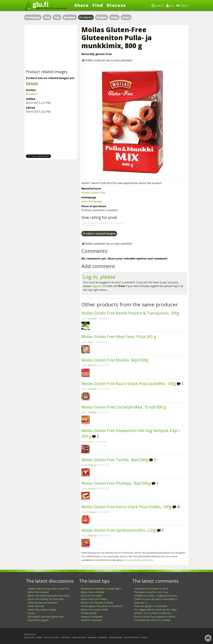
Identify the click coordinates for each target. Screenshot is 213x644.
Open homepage (92, 201)
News (39, 637)
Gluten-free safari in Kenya (42, 610)
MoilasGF (93, 319)
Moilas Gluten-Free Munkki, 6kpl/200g (115, 360)
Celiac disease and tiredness (43, 603)
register (97, 286)
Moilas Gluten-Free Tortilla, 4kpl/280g (115, 460)
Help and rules (79, 637)
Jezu (90, 342)
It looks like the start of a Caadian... (153, 620)
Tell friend (65, 637)
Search (158, 5)
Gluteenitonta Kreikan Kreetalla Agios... (102, 589)
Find (98, 5)
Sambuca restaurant (92, 617)
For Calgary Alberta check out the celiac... (156, 610)
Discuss (116, 5)
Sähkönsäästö (116, 637)
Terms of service (51, 637)
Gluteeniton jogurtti (38, 620)
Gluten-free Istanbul (38, 592)
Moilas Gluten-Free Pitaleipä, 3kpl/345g (116, 483)
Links (114, 17)
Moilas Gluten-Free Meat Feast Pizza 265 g (119, 336)
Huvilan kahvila (89, 613)
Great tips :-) (141, 603)
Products (86, 17)
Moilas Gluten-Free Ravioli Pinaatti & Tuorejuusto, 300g (130, 313)
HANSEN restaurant (91, 620)
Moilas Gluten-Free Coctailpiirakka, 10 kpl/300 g (124, 407)
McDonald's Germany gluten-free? (46, 617)
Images (102, 17)
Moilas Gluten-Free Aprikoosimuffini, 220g (119, 530)
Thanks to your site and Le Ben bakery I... (156, 599)
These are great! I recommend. (151, 606)
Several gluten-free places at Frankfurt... (102, 606)
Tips (57, 17)
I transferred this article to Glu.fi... (152, 589)
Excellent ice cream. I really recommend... (156, 596)
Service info (30, 637)
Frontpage (33, 17)
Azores (31, 613)
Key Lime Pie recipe (91, 596)
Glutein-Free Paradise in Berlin (97, 603)
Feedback (103, 637)
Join (170, 5)
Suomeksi (92, 637)
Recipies (70, 17)
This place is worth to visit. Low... (152, 592)
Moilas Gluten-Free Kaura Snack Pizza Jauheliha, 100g (129, 383)
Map (47, 17)
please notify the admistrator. (139, 560)
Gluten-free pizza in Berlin (95, 610)
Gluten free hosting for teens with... (46, 599)
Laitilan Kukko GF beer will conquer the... (49, 589)
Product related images (99, 233)
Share (82, 5)
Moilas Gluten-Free (93, 192)
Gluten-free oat (36, 606)
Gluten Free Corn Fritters (94, 599)
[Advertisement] (51, 47)
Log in (182, 5)
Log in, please (99, 277)
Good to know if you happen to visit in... (155, 617)
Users (126, 17)
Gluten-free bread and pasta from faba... (49, 596)
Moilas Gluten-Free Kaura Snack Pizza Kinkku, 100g (126, 507)
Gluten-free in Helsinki (92, 592)
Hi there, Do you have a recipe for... (153, 613)
